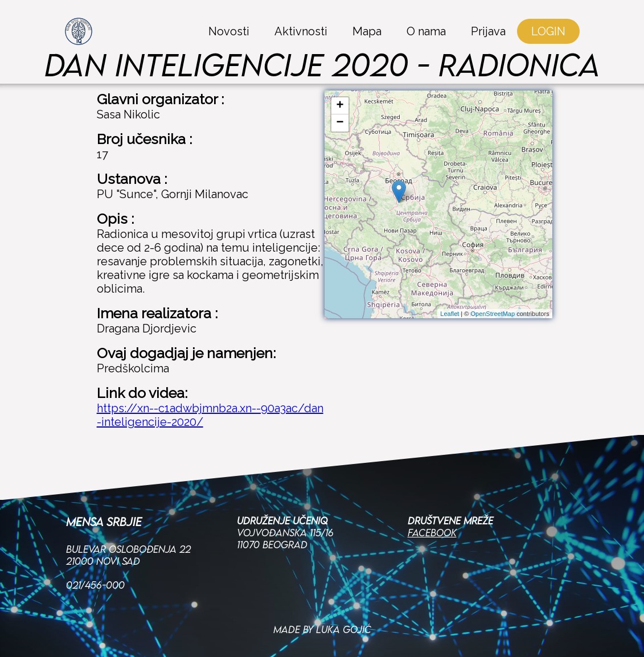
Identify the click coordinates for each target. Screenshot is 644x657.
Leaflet (450, 314)
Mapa (367, 31)
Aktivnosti (301, 31)
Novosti (229, 31)
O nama (426, 31)
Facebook (432, 508)
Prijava (488, 31)
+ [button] (340, 106)
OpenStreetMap (493, 314)
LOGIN (548, 31)
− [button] (340, 123)
